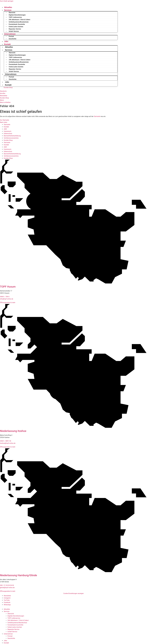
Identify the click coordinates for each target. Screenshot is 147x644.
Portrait (11, 36)
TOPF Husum (8, 287)
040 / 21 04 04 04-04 (7, 585)
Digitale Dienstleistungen (17, 15)
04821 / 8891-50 (6, 441)
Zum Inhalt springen (7, 1)
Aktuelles (8, 7)
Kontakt (7, 44)
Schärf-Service (14, 31)
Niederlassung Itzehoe (13, 431)
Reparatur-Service (15, 29)
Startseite (97, 116)
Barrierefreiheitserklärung (12, 136)
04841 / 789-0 (5, 297)
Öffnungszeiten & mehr (8, 303)
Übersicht (12, 13)
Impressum (8, 131)
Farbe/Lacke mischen (16, 27)
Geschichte (13, 39)
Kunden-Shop (8, 140)
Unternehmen (10, 34)
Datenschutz (8, 134)
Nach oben (4, 122)
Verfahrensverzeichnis (11, 138)
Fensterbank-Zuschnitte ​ (17, 24)
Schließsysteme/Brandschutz (19, 22)
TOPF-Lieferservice (15, 17)
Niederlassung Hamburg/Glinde (19, 575)
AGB (5, 129)
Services (8, 10)
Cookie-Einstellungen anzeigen (73, 593)
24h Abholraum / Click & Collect (19, 20)
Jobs (6, 41)
